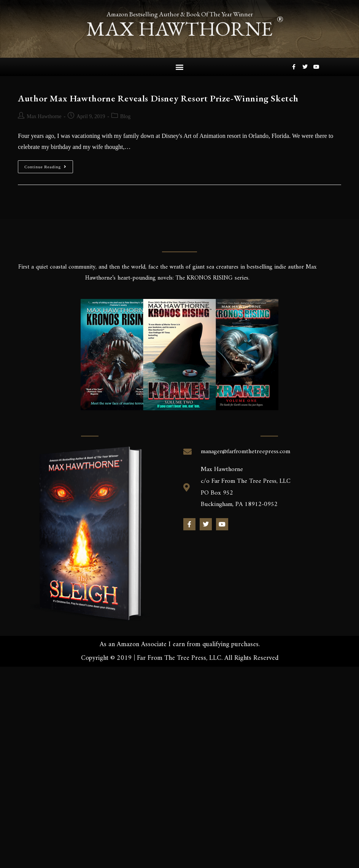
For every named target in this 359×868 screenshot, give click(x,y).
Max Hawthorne (44, 116)
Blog (125, 116)
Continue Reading (49, 164)
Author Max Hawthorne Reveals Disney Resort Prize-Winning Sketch (158, 98)
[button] (179, 67)
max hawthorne (179, 28)
